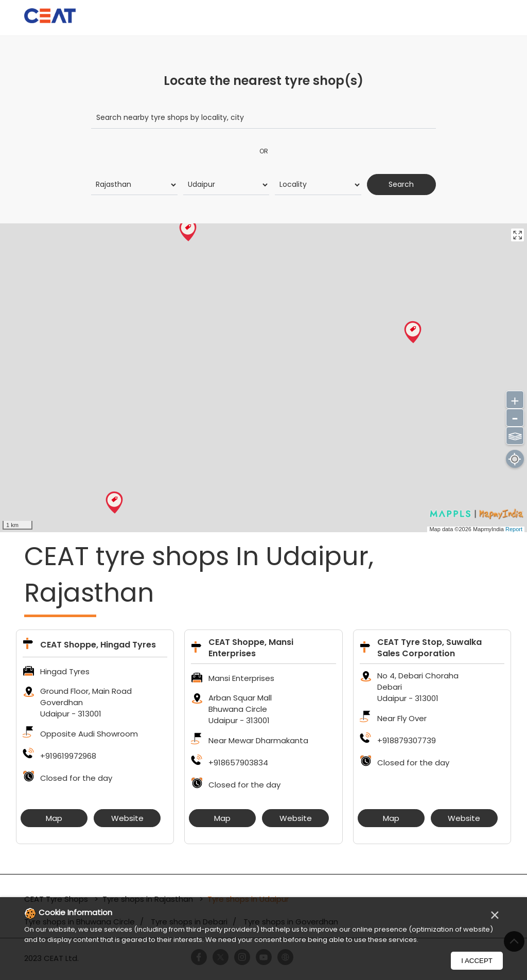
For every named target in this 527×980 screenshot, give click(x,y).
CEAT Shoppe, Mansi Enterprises (251, 648)
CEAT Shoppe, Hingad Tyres (98, 645)
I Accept (477, 961)
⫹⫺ (515, 434)
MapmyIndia (489, 529)
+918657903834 (238, 763)
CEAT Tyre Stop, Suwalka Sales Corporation (429, 648)
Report (514, 529)
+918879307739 (407, 740)
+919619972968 (68, 756)
